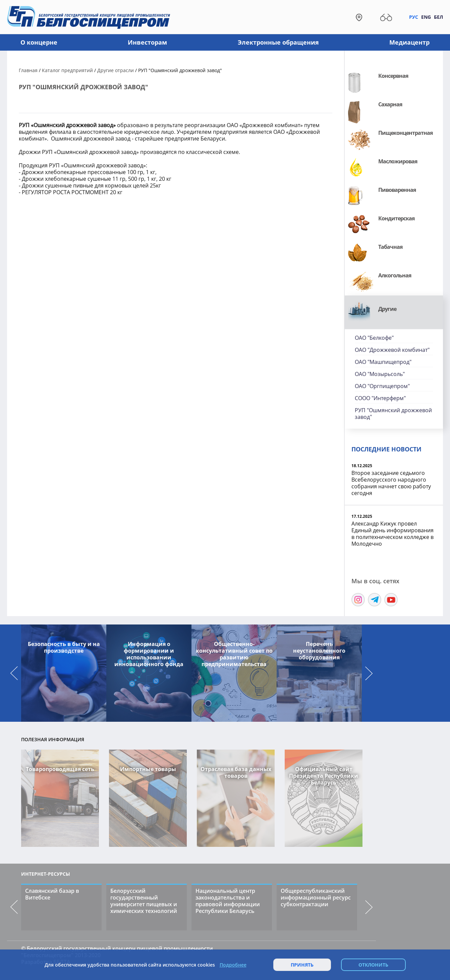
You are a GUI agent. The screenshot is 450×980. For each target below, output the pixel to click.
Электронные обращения (278, 42)
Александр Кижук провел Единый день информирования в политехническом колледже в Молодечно (392, 534)
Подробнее (233, 965)
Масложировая (398, 161)
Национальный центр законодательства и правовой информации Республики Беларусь (228, 901)
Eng (426, 17)
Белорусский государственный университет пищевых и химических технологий (144, 901)
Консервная (393, 76)
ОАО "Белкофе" (374, 338)
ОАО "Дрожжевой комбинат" (392, 350)
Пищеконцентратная (405, 133)
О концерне (39, 42)
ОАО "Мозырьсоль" (380, 374)
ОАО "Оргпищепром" (382, 386)
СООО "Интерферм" (380, 398)
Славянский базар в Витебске (52, 894)
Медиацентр (409, 42)
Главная (28, 70)
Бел (438, 17)
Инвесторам (147, 42)
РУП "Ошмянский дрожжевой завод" (393, 414)
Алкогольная (395, 275)
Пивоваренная (397, 190)
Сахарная (390, 104)
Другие (387, 309)
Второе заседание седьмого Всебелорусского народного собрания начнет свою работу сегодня (391, 483)
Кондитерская (396, 218)
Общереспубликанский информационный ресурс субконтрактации (316, 897)
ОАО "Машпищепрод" (383, 362)
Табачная (390, 247)
